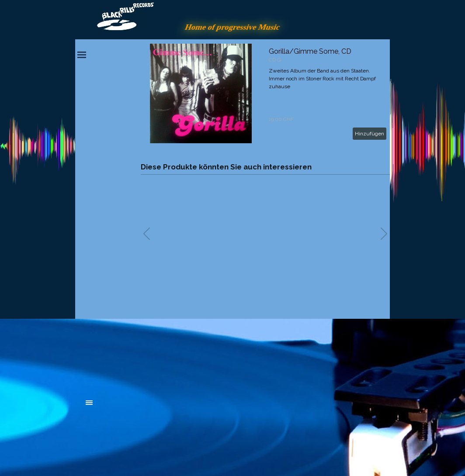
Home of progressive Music (232, 27)
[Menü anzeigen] (82, 55)
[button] (384, 234)
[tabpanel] (152, 355)
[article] (265, 93)
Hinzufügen (370, 134)
